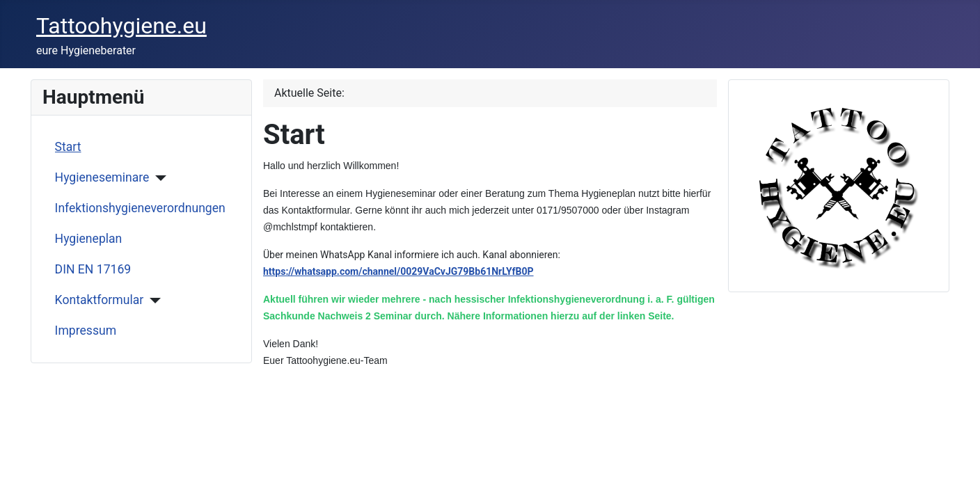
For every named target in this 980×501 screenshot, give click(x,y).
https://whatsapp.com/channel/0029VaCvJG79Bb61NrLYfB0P (398, 271)
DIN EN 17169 (93, 269)
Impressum (86, 331)
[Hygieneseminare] (158, 178)
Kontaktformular (100, 300)
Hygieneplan (89, 239)
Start (68, 147)
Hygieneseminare (102, 177)
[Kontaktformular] (152, 301)
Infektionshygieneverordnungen (140, 208)
